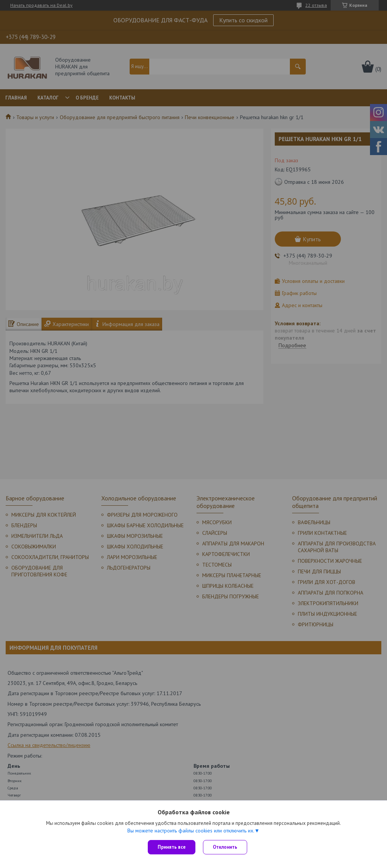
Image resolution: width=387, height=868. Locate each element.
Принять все (172, 847)
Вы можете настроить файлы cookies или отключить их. (191, 831)
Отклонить (225, 847)
